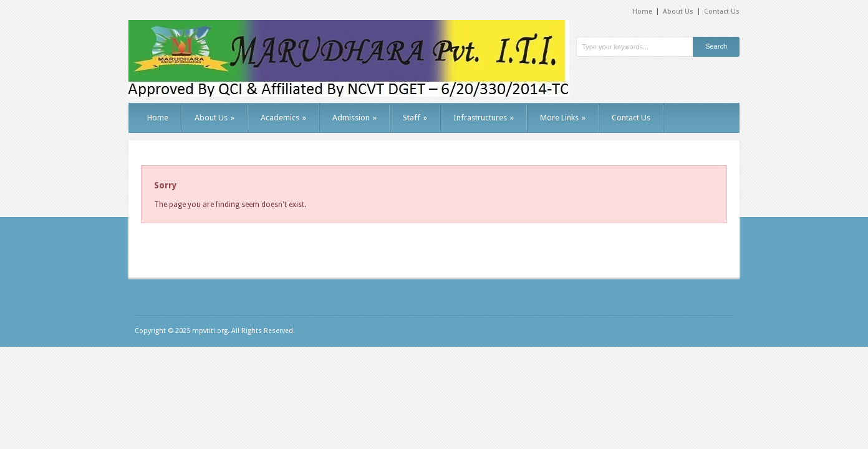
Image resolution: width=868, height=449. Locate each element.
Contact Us (722, 12)
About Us (678, 12)
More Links (563, 118)
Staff (415, 118)
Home (642, 12)
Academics (283, 118)
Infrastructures (484, 118)
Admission (354, 118)
